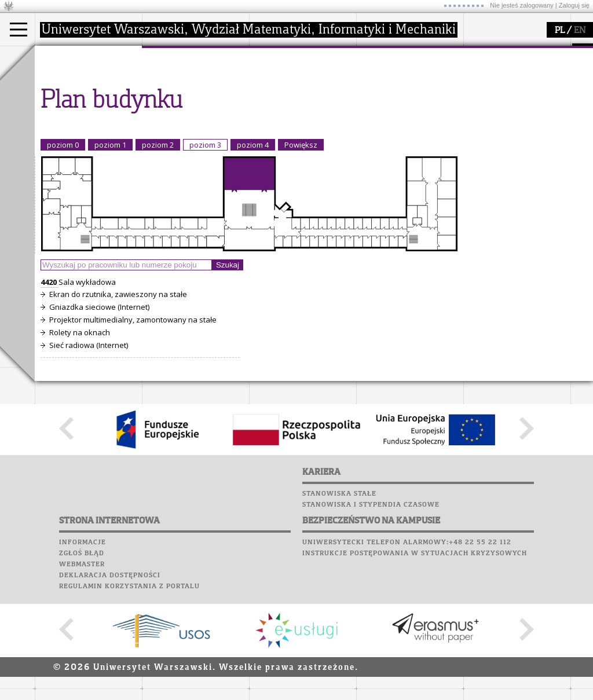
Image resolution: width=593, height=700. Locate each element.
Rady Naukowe (183, 111)
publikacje (281, 101)
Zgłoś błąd (82, 661)
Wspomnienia (492, 118)
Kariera (485, 129)
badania (277, 57)
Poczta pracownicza (508, 96)
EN (580, 31)
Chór (526, 107)
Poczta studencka (503, 85)
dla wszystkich (396, 122)
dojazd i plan (179, 80)
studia (58, 57)
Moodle (480, 63)
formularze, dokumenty (198, 132)
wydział (169, 57)
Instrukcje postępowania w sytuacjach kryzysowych (415, 661)
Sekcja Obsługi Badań (302, 122)
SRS (514, 52)
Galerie (542, 118)
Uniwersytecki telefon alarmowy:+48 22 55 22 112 (407, 650)
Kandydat (66, 80)
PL (560, 31)
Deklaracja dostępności (110, 683)
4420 (50, 389)
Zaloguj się (574, 5)
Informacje (83, 650)
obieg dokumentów (297, 132)
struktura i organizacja (196, 90)
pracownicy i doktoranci (198, 122)
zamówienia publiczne (196, 142)
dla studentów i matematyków (398, 106)
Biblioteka (487, 107)
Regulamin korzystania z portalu (129, 694)
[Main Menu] (19, 30)
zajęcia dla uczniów (405, 80)
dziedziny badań (293, 80)
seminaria (281, 90)
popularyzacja (401, 57)
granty (275, 111)
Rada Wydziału (183, 101)
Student (63, 90)
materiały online (399, 90)
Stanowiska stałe (339, 601)
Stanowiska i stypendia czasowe (371, 612)
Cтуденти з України (85, 132)
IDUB (272, 142)
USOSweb (483, 52)
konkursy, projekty (403, 132)
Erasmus (65, 122)
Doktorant (67, 101)
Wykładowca (72, 111)
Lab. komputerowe (503, 74)
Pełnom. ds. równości (86, 142)
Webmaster (82, 672)
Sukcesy (482, 140)
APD (535, 52)
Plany (515, 63)
